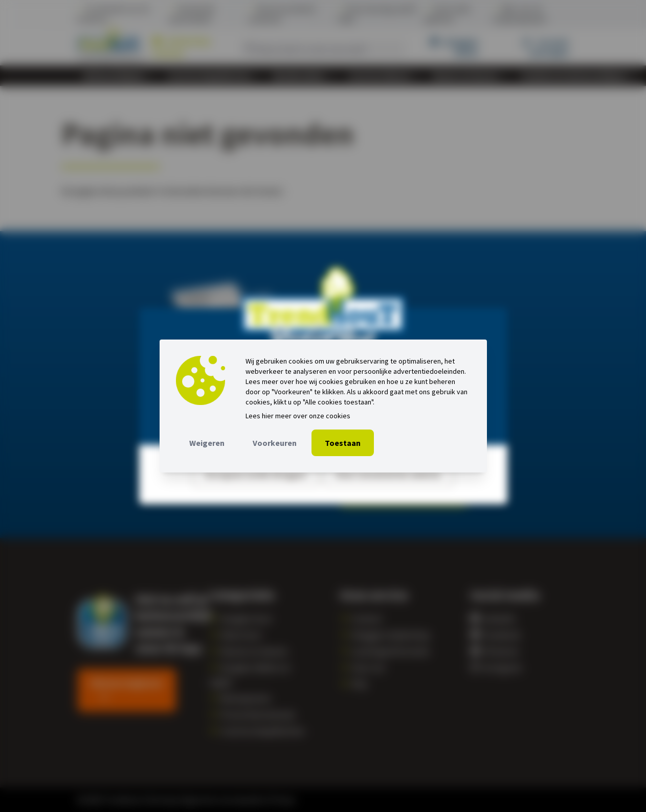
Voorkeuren (275, 443)
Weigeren (207, 443)
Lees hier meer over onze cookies (298, 416)
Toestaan (343, 443)
